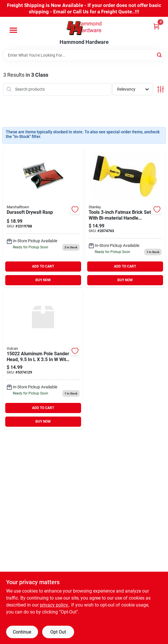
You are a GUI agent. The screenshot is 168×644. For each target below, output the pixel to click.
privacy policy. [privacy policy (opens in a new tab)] (54, 605)
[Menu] (13, 30)
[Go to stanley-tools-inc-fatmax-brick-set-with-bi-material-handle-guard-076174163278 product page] (125, 218)
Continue (22, 632)
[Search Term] (84, 55)
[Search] (160, 55)
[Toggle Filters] (161, 89)
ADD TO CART (43, 266)
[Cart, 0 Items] (156, 26)
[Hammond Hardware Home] (84, 28)
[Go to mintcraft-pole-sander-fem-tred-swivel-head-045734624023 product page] (43, 359)
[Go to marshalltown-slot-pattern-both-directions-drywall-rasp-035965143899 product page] (43, 218)
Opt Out (58, 632)
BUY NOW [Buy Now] (43, 280)
